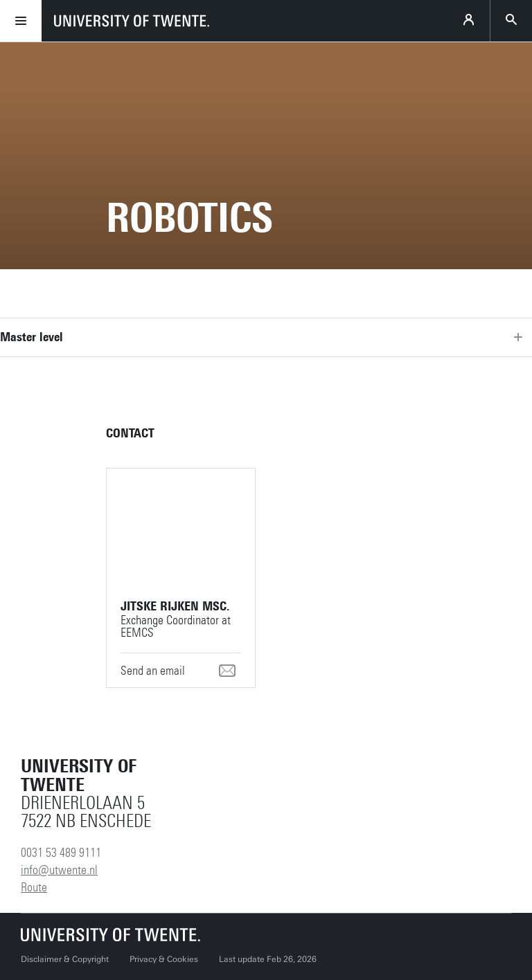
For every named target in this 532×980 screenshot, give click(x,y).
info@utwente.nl (59, 870)
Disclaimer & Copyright (65, 959)
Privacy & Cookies (164, 959)
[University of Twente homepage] (132, 21)
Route (34, 887)
